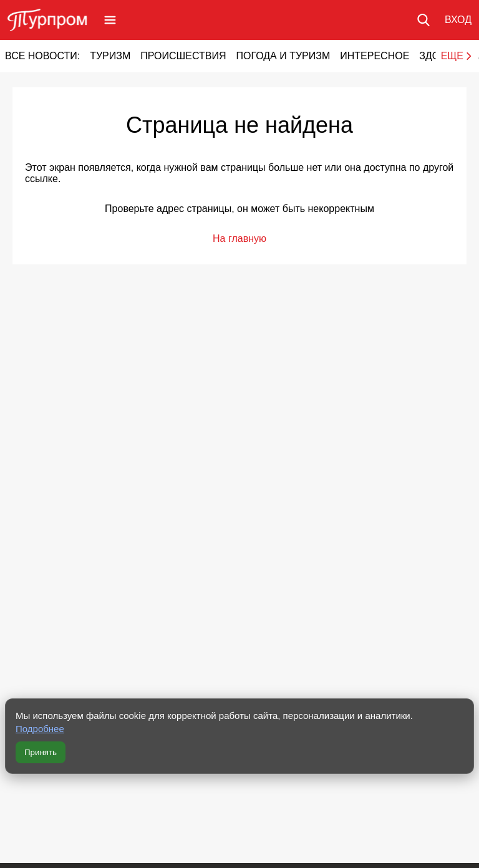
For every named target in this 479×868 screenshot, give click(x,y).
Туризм (110, 56)
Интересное (375, 56)
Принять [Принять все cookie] (41, 752)
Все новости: (42, 56)
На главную (239, 239)
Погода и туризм (283, 56)
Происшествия (183, 56)
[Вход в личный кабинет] (458, 20)
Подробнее (40, 729)
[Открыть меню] (110, 20)
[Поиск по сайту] (423, 20)
